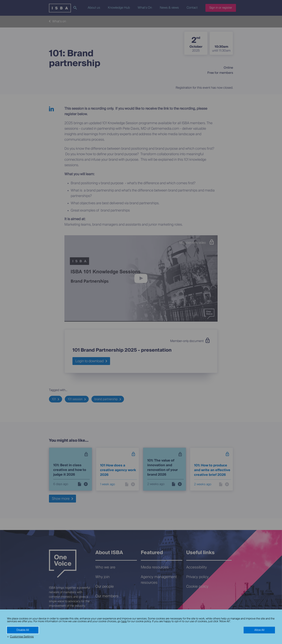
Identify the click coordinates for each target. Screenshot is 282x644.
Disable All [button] (23, 630)
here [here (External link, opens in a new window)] (124, 621)
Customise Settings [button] (22, 637)
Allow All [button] (259, 630)
